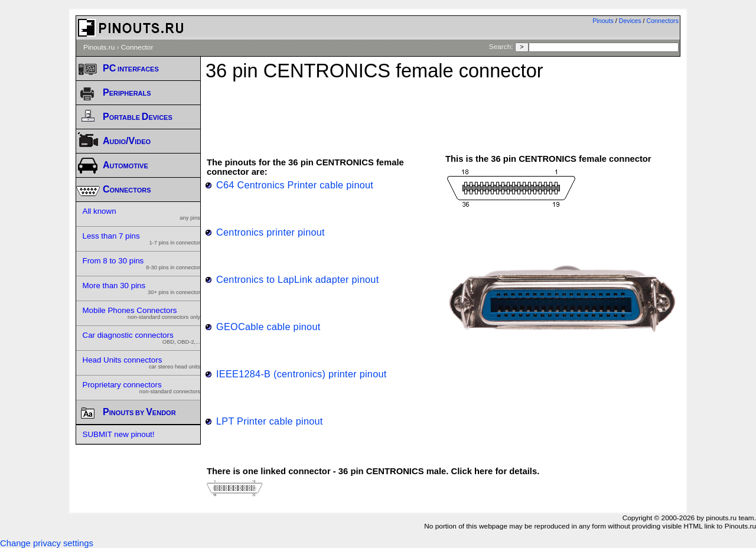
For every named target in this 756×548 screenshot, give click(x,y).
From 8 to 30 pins (142, 263)
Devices (630, 21)
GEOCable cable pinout (268, 327)
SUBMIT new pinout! (119, 434)
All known (142, 214)
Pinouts (603, 21)
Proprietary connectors (142, 387)
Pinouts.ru (99, 47)
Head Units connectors (142, 363)
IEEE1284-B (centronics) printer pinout (302, 374)
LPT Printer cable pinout (270, 421)
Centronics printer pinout (271, 232)
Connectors (663, 21)
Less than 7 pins (142, 239)
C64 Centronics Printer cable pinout (295, 185)
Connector (137, 47)
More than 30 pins (142, 288)
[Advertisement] (443, 112)
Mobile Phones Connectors (142, 313)
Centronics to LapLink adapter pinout (297, 279)
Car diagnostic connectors (142, 338)
